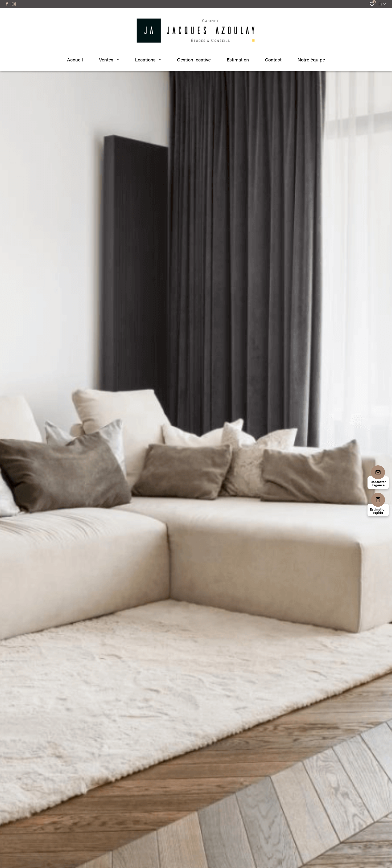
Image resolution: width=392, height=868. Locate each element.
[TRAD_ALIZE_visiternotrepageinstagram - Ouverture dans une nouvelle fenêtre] (14, 4)
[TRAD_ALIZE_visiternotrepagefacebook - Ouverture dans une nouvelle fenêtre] (7, 4)
